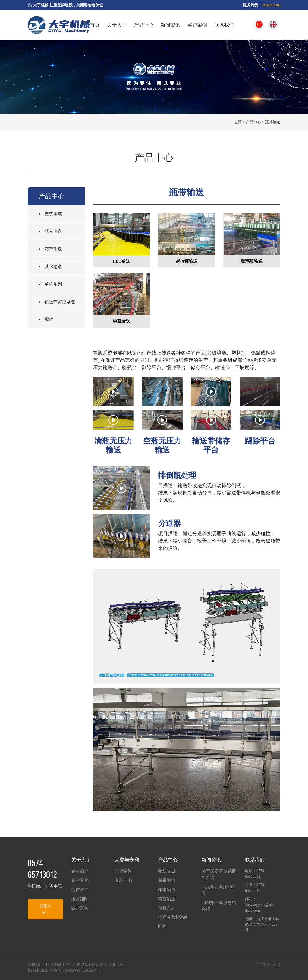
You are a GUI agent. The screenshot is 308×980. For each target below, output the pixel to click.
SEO (277, 965)
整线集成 (53, 214)
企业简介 (80, 871)
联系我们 (224, 25)
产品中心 (144, 25)
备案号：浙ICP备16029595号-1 (75, 970)
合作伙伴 (80, 890)
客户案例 (197, 25)
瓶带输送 (53, 231)
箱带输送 (53, 249)
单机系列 (53, 284)
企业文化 (80, 880)
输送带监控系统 (60, 302)
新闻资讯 (170, 25)
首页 (95, 25)
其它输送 (53, 266)
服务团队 (80, 899)
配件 (49, 319)
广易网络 (263, 965)
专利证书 (123, 880)
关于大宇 (117, 25)
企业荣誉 (123, 871)
